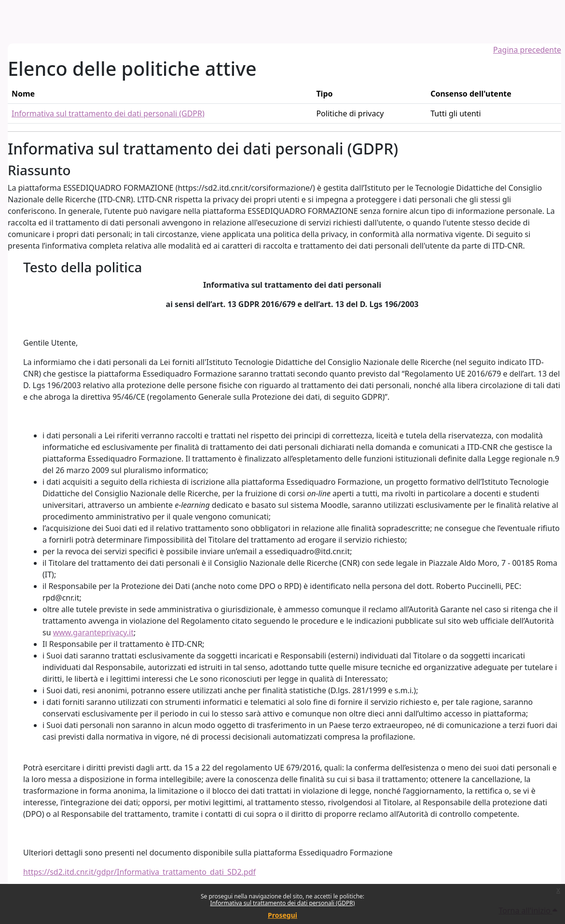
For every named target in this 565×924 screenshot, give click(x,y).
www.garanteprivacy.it (93, 632)
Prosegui (282, 915)
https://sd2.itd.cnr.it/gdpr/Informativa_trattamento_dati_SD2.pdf (139, 872)
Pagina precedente (527, 50)
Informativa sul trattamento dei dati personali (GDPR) (283, 903)
